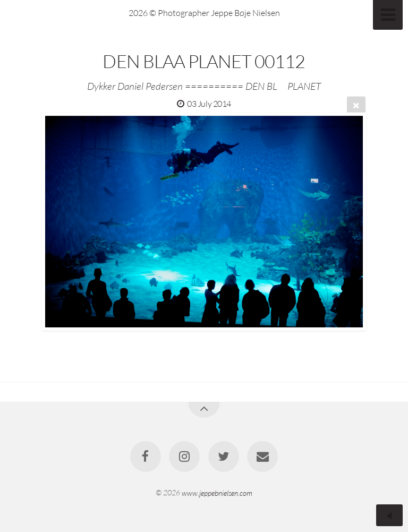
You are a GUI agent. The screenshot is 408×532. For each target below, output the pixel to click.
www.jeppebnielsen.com (217, 492)
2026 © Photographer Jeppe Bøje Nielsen (204, 13)
